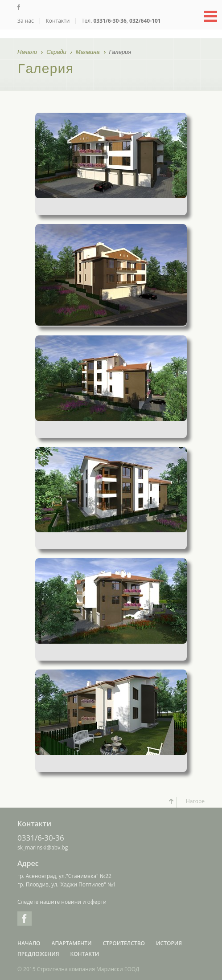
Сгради (56, 53)
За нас (26, 21)
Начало (27, 53)
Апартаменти (72, 943)
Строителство (124, 943)
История (169, 943)
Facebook (25, 919)
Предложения (38, 954)
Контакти (58, 21)
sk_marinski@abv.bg (43, 847)
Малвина (88, 53)
